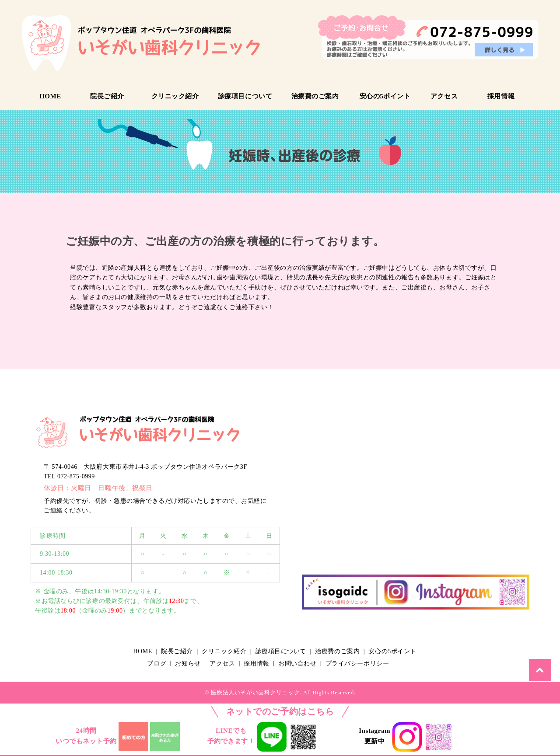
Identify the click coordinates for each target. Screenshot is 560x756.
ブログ (157, 663)
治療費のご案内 (315, 96)
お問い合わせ (303, 663)
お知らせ (190, 663)
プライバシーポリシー (365, 663)
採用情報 (501, 96)
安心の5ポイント (385, 96)
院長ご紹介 (107, 96)
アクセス (444, 96)
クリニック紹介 (175, 96)
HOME (50, 96)
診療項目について (245, 96)
